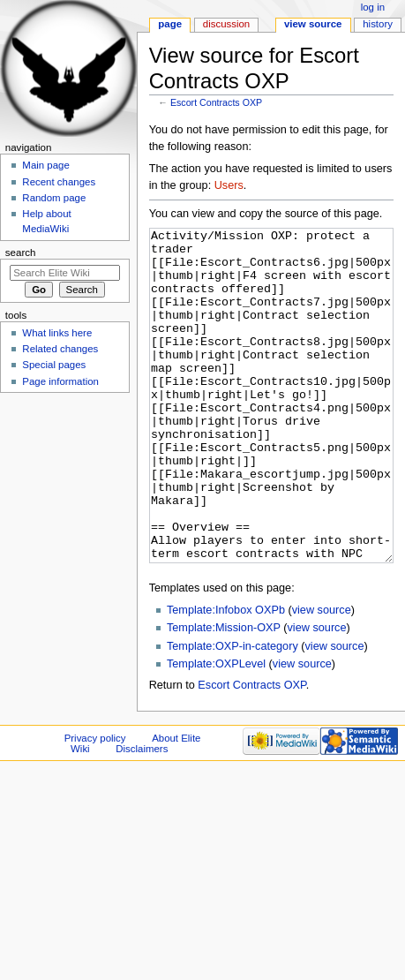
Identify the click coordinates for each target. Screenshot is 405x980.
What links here (57, 333)
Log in (373, 7)
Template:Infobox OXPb (226, 676)
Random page (54, 198)
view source (322, 676)
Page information (60, 381)
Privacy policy (95, 804)
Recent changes (59, 182)
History (378, 24)
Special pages (54, 365)
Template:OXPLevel (216, 730)
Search (21, 253)
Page (170, 24)
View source (313, 24)
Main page (46, 165)
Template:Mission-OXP (224, 694)
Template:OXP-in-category (232, 712)
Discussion (226, 24)
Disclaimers (142, 815)
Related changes (60, 349)
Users (229, 185)
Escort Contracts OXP (216, 102)
